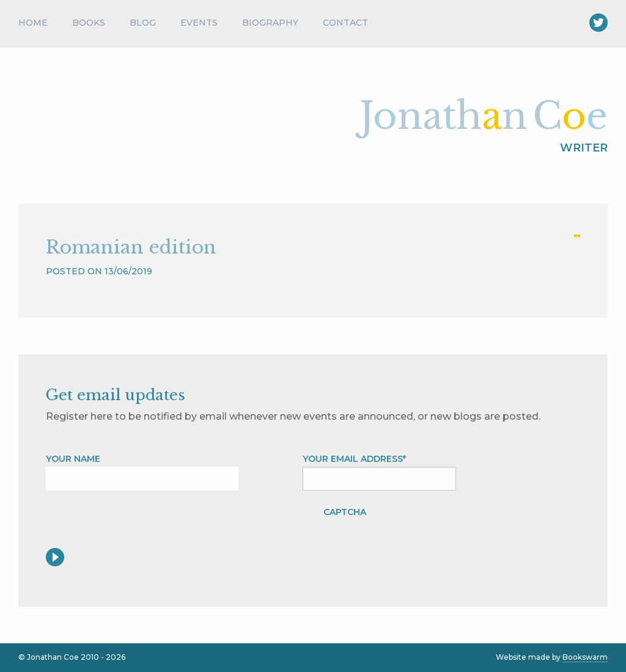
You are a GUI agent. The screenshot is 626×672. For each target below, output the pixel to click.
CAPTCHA (345, 512)
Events (199, 23)
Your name (73, 459)
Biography (270, 23)
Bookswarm (585, 657)
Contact (345, 23)
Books (89, 23)
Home (33, 23)
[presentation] (471, 524)
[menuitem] (39, 26)
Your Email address (354, 459)
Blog (143, 23)
